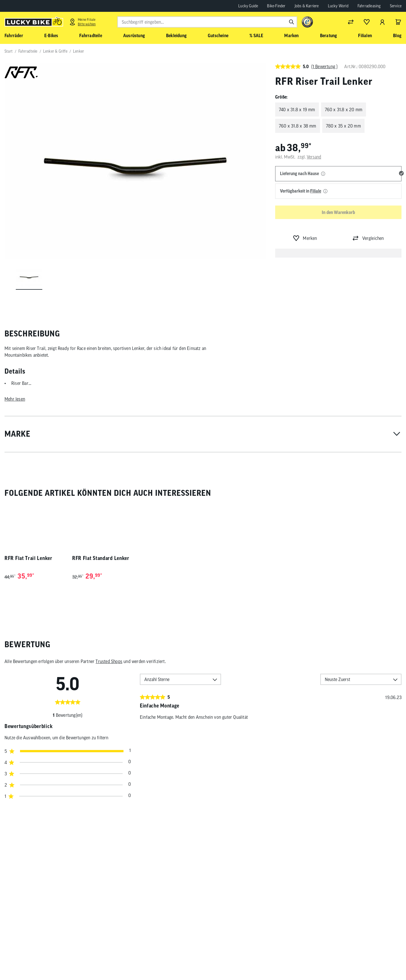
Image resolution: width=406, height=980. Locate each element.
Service (396, 6)
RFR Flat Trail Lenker (28, 558)
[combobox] (207, 22)
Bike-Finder (276, 6)
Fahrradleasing (369, 6)
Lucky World (338, 6)
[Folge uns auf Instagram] (327, 961)
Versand (314, 157)
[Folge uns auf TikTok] (389, 961)
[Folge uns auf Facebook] (311, 961)
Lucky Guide (248, 6)
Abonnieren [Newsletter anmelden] (277, 962)
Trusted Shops (109, 661)
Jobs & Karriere (307, 6)
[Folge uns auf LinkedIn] (358, 961)
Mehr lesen (15, 399)
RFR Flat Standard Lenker (101, 558)
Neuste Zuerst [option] (337, 679)
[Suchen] (292, 22)
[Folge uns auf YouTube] (342, 961)
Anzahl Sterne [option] (157, 679)
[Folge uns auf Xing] (373, 961)
